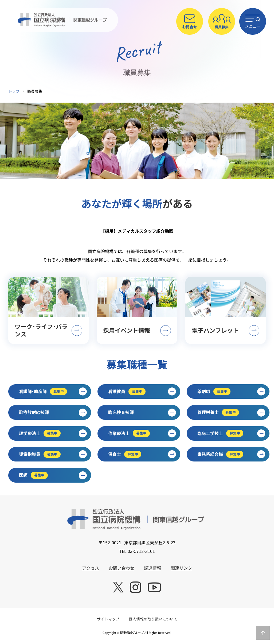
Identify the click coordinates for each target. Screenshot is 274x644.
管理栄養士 (231, 413)
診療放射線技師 (53, 413)
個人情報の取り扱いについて (153, 619)
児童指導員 (53, 454)
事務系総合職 (231, 454)
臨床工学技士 (231, 433)
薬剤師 (231, 391)
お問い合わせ (122, 568)
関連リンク (181, 568)
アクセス (91, 568)
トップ (14, 91)
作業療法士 (142, 433)
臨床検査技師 (142, 413)
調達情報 (152, 568)
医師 (53, 475)
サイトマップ (108, 619)
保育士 (142, 454)
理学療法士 (53, 433)
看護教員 (142, 391)
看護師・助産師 (53, 391)
